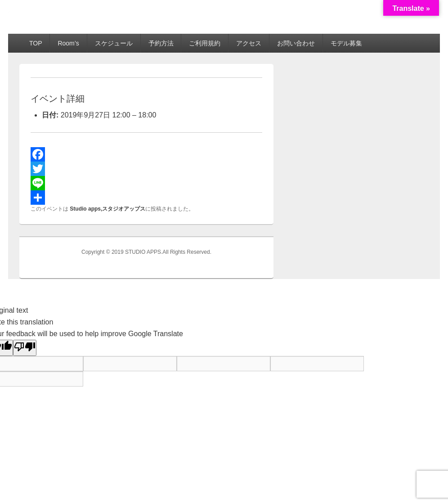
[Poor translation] (25, 348)
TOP (36, 43)
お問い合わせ (296, 43)
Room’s (68, 43)
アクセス (249, 43)
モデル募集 (346, 43)
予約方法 (161, 43)
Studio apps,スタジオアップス (108, 209)
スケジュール (114, 43)
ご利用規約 (205, 43)
